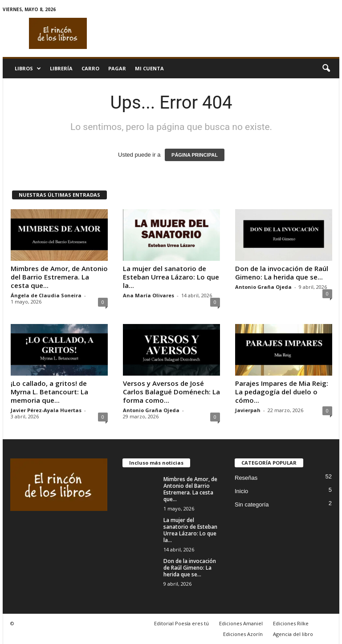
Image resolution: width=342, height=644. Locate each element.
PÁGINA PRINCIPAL (195, 155)
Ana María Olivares (149, 295)
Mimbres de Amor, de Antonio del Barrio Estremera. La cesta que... (59, 277)
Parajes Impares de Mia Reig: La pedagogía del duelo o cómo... (282, 392)
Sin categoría (252, 504)
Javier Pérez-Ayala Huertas (46, 410)
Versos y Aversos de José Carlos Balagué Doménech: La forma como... (171, 392)
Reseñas (246, 478)
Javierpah (248, 410)
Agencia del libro (293, 634)
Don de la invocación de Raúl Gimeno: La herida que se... (282, 273)
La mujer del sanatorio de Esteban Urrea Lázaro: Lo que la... (171, 277)
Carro (90, 68)
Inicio (241, 491)
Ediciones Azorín (243, 634)
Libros (28, 69)
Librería (61, 68)
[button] (326, 69)
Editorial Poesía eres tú (181, 623)
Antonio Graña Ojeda (263, 287)
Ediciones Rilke (291, 623)
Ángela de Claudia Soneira (46, 295)
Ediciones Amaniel (241, 623)
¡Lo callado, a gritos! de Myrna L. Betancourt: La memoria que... (49, 392)
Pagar (117, 68)
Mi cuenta (149, 68)
